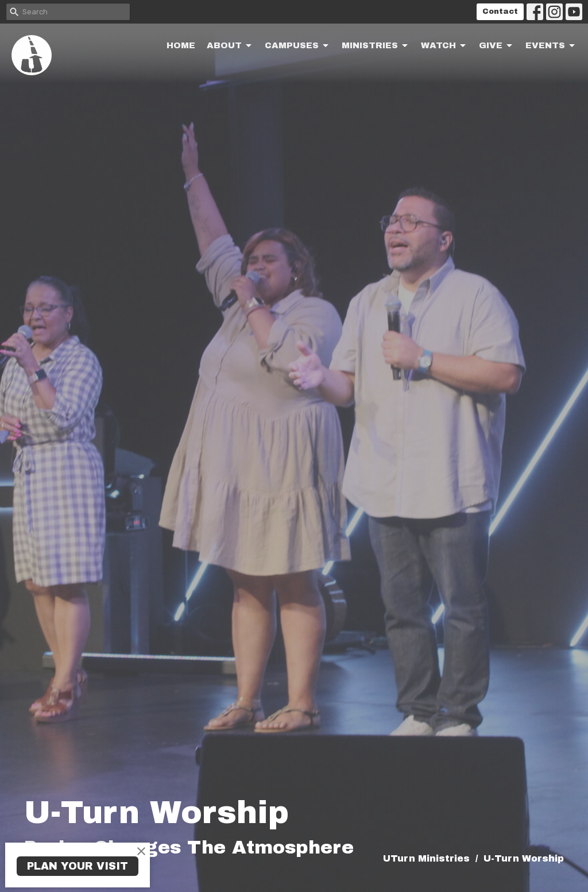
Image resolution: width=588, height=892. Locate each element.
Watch (444, 46)
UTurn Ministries (426, 858)
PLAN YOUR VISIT (78, 866)
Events (551, 46)
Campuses (297, 46)
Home (181, 45)
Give (496, 46)
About (230, 46)
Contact (500, 11)
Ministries (376, 46)
